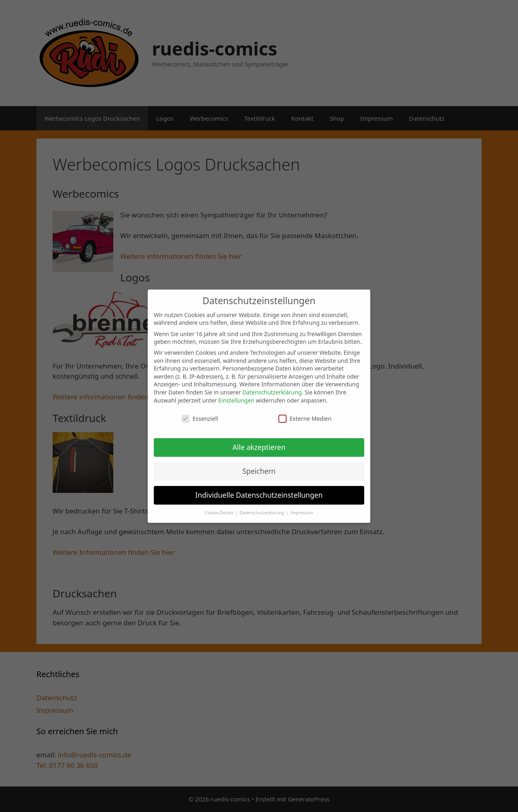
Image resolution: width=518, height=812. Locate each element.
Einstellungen (236, 395)
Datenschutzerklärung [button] (262, 507)
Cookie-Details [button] (220, 507)
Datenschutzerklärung (272, 387)
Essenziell (200, 413)
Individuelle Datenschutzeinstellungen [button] (259, 489)
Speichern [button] (259, 465)
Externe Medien (305, 413)
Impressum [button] (301, 507)
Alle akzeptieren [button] (259, 441)
